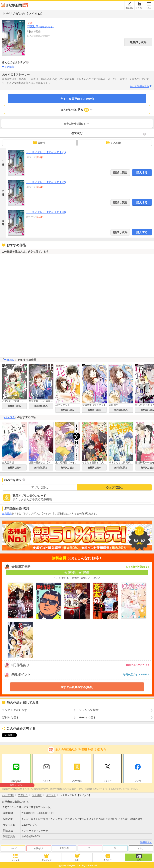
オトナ (141, 847)
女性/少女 (39, 847)
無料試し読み (138, 42)
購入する (142, 173)
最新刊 (39, 143)
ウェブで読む (114, 487)
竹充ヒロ (41, 26)
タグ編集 (9, 67)
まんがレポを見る (77, 110)
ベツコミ (9, 417)
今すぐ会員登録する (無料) (77, 99)
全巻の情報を (77, 124)
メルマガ (47, 780)
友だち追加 (16, 780)
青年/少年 (64, 847)
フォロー (107, 780)
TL (90, 847)
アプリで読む (40, 487)
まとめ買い (114, 143)
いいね (138, 780)
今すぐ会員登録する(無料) (77, 687)
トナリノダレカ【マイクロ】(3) (46, 212)
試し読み (122, 173)
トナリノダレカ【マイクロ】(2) (46, 182)
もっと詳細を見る (141, 86)
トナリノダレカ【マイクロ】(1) (46, 152)
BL (115, 847)
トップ (13, 847)
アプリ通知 (77, 780)
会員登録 (7, 514)
